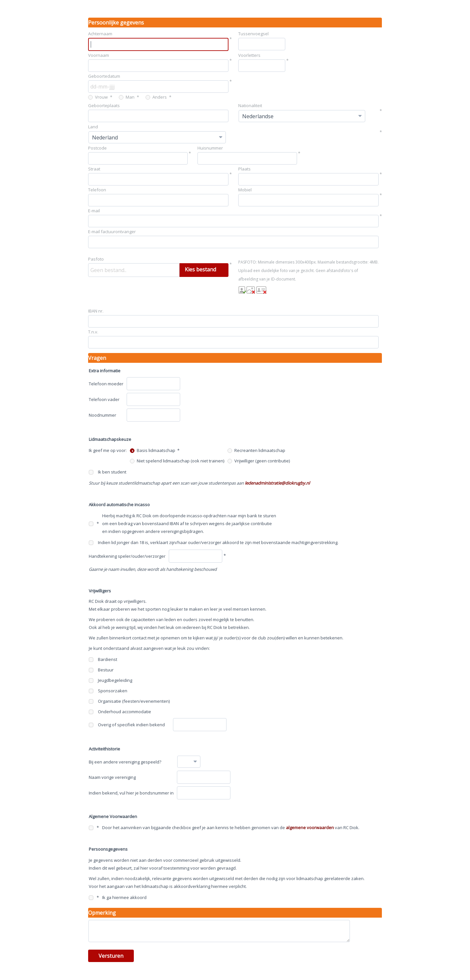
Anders (156, 97)
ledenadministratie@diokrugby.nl (277, 483)
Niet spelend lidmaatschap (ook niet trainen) (177, 461)
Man (127, 97)
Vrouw (98, 97)
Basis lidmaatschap (153, 450)
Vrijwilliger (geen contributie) (259, 461)
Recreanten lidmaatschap (256, 450)
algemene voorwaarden (310, 827)
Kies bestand (200, 269)
